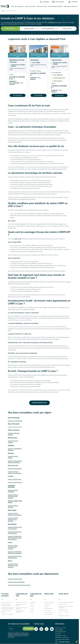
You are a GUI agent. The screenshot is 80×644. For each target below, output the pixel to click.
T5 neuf (32, 610)
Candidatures (47, 604)
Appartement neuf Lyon (21, 602)
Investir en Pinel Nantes (15, 469)
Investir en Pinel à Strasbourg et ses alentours (13, 566)
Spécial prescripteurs (49, 602)
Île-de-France (12, 524)
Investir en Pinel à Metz (15, 479)
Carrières (46, 606)
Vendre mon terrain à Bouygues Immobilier (66, 607)
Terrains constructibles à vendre (66, 602)
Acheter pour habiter (30, 6)
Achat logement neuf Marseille (21, 605)
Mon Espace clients (63, 610)
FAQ (60, 614)
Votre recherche (10, 29)
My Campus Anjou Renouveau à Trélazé (6, 605)
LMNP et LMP (18, 239)
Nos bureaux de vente (64, 616)
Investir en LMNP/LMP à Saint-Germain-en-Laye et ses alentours (15, 538)
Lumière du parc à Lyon (7, 602)
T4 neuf (32, 608)
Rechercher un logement (17, 6)
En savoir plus (18, 95)
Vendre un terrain (63, 604)
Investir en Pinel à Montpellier (16, 582)
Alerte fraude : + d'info (60, 628)
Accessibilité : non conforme (62, 638)
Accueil (3, 11)
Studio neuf (33, 602)
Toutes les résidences (64, 612)
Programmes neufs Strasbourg (20, 612)
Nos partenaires (48, 614)
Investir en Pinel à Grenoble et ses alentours (13, 520)
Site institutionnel (48, 608)
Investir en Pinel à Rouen (15, 421)
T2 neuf (32, 604)
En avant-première (5, 595)
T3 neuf (32, 606)
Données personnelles (60, 632)
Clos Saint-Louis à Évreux (8, 614)
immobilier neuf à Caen (55, 22)
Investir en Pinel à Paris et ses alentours (19, 585)
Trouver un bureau (49, 612)
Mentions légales (59, 630)
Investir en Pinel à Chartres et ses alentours (13, 547)
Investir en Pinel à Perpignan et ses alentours (13, 496)
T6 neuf (32, 612)
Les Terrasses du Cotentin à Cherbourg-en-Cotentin (8, 608)
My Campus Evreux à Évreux (6, 612)
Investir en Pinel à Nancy (15, 482)
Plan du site (58, 634)
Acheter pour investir (42, 6)
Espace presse (48, 610)
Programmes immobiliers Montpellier (22, 608)
